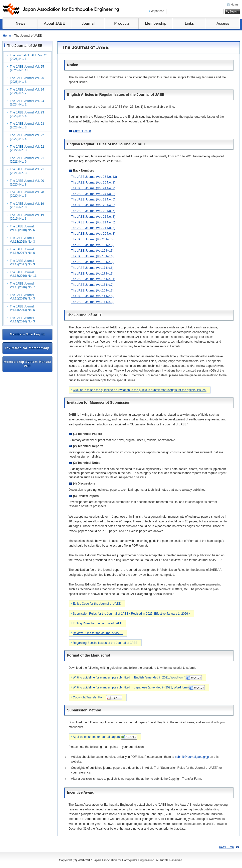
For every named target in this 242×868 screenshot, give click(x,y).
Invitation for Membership (27, 348)
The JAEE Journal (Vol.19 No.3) (92, 251)
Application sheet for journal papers (105, 737)
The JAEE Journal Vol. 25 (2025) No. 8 (27, 80)
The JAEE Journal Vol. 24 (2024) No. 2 (27, 103)
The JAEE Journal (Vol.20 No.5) (92, 239)
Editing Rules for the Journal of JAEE (98, 623)
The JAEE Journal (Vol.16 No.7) (92, 285)
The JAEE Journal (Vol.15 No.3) (92, 290)
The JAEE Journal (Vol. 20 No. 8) (93, 234)
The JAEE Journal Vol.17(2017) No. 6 (22, 251)
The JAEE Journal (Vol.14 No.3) (92, 302)
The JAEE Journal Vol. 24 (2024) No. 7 (27, 91)
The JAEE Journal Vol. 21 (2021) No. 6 (27, 160)
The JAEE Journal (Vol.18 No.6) (92, 256)
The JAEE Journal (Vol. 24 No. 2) (93, 194)
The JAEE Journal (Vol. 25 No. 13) (94, 177)
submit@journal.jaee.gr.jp (192, 757)
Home (7, 36)
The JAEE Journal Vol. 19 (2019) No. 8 (27, 205)
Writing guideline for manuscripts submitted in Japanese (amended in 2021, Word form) (139, 688)
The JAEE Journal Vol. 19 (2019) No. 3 (27, 217)
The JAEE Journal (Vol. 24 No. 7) (93, 188)
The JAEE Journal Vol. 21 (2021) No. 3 (27, 171)
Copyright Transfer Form (98, 698)
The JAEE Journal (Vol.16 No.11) (93, 279)
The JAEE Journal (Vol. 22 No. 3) (93, 217)
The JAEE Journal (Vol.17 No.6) (92, 268)
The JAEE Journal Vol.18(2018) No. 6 (22, 228)
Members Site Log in (27, 334)
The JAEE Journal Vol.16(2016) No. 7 (22, 285)
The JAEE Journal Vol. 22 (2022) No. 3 (27, 148)
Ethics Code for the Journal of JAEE (97, 604)
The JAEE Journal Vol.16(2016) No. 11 (23, 274)
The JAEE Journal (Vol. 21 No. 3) (93, 228)
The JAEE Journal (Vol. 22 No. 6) (93, 211)
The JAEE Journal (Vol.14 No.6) (92, 296)
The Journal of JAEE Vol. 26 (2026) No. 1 (29, 57)
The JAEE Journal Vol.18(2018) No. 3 (22, 240)
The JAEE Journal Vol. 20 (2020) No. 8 (27, 183)
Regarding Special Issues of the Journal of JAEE (105, 643)
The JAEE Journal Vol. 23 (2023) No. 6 (27, 114)
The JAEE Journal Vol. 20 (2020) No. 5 (27, 194)
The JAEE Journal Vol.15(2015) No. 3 (22, 297)
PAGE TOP (227, 847)
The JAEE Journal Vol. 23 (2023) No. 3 (27, 125)
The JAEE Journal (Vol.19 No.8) (92, 245)
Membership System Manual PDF (27, 364)
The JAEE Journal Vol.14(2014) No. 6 (22, 308)
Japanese (158, 11)
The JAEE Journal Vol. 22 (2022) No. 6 (27, 137)
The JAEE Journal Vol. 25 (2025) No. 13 (27, 68)
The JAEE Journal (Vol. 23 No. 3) (93, 205)
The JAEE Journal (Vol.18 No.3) (92, 262)
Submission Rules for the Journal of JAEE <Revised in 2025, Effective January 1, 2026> (131, 614)
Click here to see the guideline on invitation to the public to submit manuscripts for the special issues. (140, 390)
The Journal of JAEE (25, 46)
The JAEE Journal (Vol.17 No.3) (92, 274)
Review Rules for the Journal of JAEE (98, 633)
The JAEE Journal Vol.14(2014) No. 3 (22, 320)
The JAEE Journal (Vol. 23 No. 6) (93, 199)
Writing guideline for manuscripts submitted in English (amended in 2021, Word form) (137, 678)
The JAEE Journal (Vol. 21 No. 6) (93, 222)
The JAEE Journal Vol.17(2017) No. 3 (22, 263)
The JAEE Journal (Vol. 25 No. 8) (93, 183)
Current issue (82, 131)
